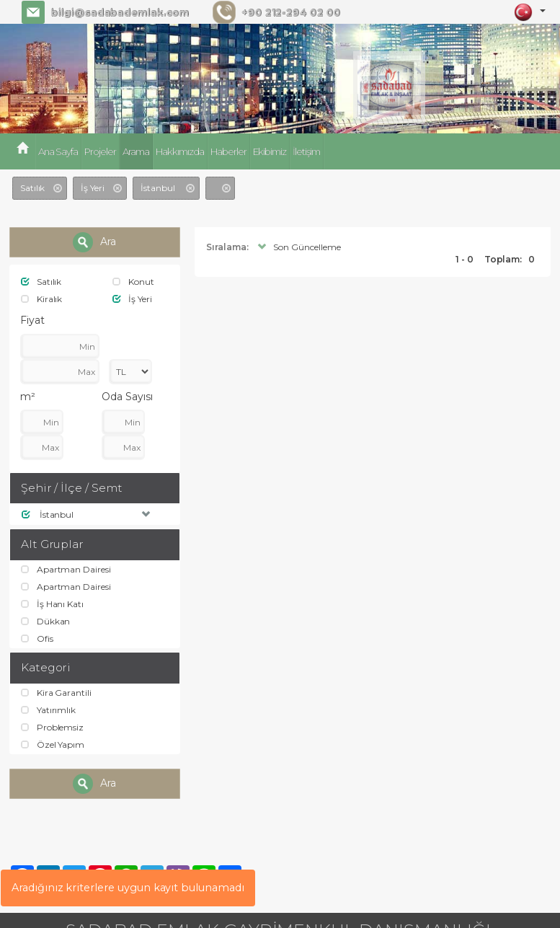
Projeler (99, 151)
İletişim (303, 151)
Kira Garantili (56, 697)
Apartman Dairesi (66, 571)
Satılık (41, 282)
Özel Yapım (52, 751)
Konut (133, 282)
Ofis (37, 643)
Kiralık (42, 300)
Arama (135, 151)
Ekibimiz (267, 151)
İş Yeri (132, 300)
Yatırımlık (48, 715)
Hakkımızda (178, 151)
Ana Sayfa (57, 151)
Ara (94, 242)
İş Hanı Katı (52, 607)
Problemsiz (52, 733)
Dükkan (46, 625)
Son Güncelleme (297, 246)
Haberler (226, 151)
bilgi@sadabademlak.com (119, 12)
